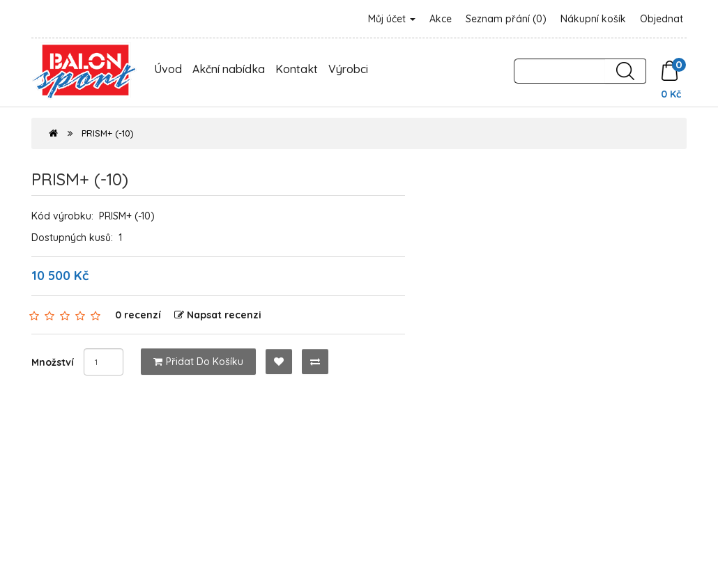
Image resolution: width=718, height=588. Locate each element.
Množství (53, 362)
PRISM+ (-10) (108, 133)
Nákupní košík (593, 19)
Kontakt (297, 69)
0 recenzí (138, 315)
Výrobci (348, 69)
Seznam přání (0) (506, 19)
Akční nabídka (229, 69)
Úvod (168, 69)
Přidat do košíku (198, 362)
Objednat (662, 19)
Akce (441, 19)
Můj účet (392, 19)
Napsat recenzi (218, 315)
